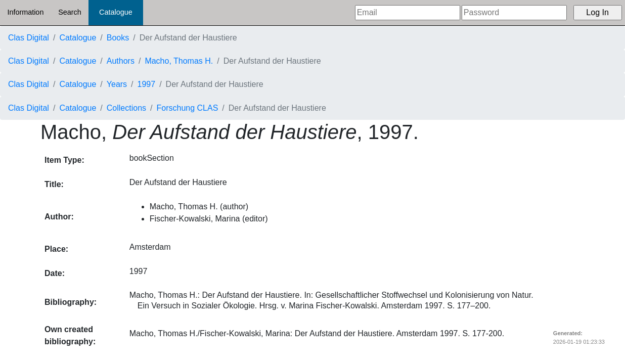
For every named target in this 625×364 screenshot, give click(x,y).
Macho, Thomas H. (179, 61)
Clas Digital (29, 38)
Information (25, 12)
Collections (126, 108)
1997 (147, 84)
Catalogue (116, 12)
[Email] (408, 13)
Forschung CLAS (188, 108)
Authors (121, 61)
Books (118, 38)
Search (70, 12)
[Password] (514, 13)
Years (117, 84)
